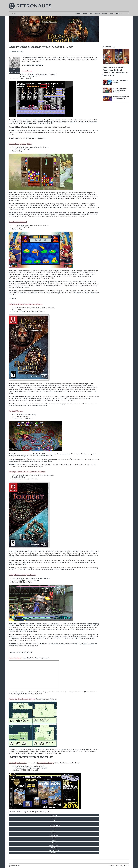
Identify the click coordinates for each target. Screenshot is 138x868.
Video (85, 14)
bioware (54, 828)
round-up (54, 818)
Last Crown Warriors (15, 658)
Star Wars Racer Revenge (45, 763)
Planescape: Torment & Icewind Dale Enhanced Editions (27, 472)
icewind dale (54, 853)
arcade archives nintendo (54, 825)
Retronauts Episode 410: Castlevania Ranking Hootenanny (120, 90)
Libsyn (111, 14)
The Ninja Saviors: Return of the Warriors (22, 575)
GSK (54, 820)
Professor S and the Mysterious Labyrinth (22, 699)
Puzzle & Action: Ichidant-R (18, 222)
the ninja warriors (54, 835)
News (90, 14)
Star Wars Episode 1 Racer (17, 763)
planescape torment (54, 850)
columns (54, 840)
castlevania (54, 815)
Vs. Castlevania (27, 71)
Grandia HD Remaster (16, 411)
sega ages (54, 833)
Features (97, 14)
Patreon (104, 14)
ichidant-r (54, 843)
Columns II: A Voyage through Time (20, 144)
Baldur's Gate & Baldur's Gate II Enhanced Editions (25, 304)
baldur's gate (54, 848)
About (117, 14)
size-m (54, 830)
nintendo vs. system (54, 845)
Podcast (78, 14)
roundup (54, 823)
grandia (54, 838)
